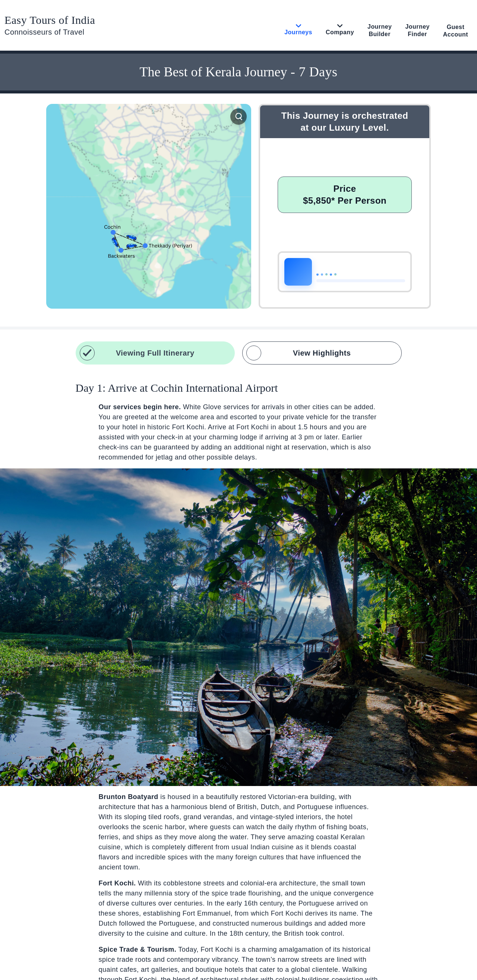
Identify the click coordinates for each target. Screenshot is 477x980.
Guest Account (456, 31)
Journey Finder (417, 30)
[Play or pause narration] (298, 272)
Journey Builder (380, 30)
